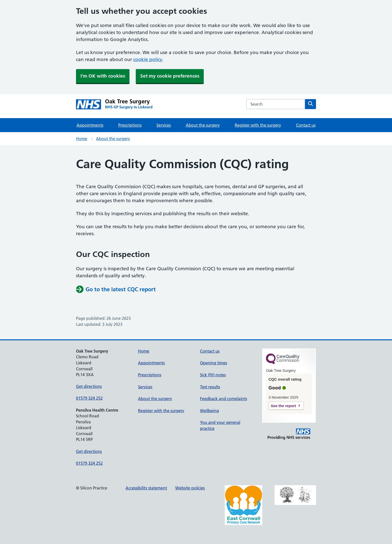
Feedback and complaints (223, 399)
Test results (210, 387)
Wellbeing (209, 411)
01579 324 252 (89, 398)
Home (82, 139)
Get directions (89, 386)
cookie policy (148, 59)
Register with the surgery (258, 125)
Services (164, 125)
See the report (283, 406)
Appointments (90, 125)
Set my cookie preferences (170, 76)
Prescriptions (130, 125)
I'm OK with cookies (103, 76)
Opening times (213, 363)
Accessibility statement (146, 488)
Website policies (190, 488)
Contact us (306, 125)
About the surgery (203, 125)
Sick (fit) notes (213, 375)
